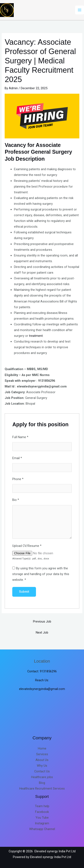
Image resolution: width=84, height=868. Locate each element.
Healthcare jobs (42, 777)
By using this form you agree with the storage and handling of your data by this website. (41, 574)
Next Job (42, 633)
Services (42, 754)
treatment (36, 336)
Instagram (42, 823)
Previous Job (42, 621)
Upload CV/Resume (27, 546)
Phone (18, 479)
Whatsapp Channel (42, 829)
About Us (42, 760)
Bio (16, 500)
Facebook (42, 812)
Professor (17, 152)
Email (17, 458)
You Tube (42, 818)
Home (42, 748)
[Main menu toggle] (80, 10)
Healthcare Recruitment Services (42, 789)
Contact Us (42, 771)
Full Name (20, 437)
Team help (42, 806)
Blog (42, 783)
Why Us (42, 766)
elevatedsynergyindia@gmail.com (42, 689)
